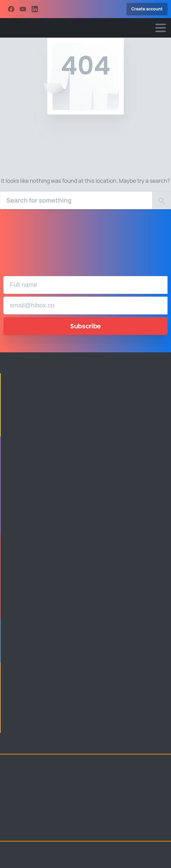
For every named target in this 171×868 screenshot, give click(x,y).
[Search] (76, 200)
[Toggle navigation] (161, 28)
